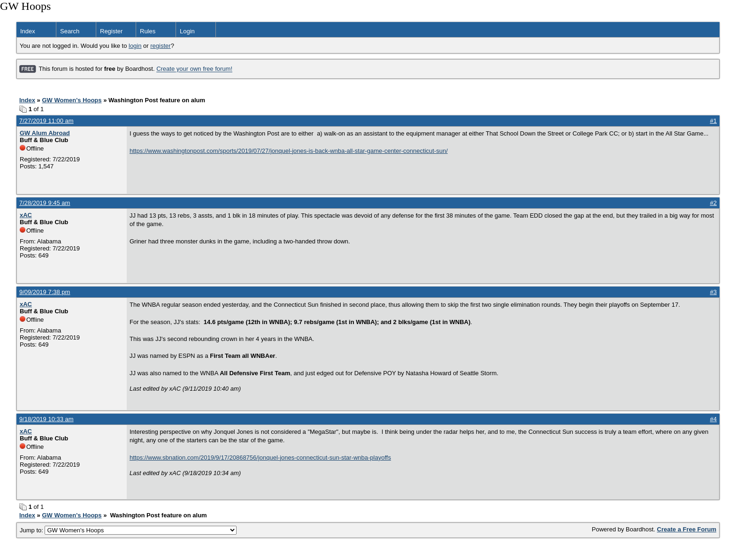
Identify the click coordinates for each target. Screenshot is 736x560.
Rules (148, 31)
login (135, 46)
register (160, 46)
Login (187, 31)
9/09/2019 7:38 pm (45, 292)
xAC (26, 215)
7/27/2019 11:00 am (46, 121)
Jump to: (128, 530)
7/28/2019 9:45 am (45, 203)
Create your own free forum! (194, 69)
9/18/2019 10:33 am (46, 419)
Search (70, 31)
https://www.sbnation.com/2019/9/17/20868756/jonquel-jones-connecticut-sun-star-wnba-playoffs (260, 458)
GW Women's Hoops (72, 100)
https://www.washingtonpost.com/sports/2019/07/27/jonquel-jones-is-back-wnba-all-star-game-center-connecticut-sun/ (289, 151)
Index (28, 31)
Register (111, 31)
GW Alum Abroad (45, 133)
